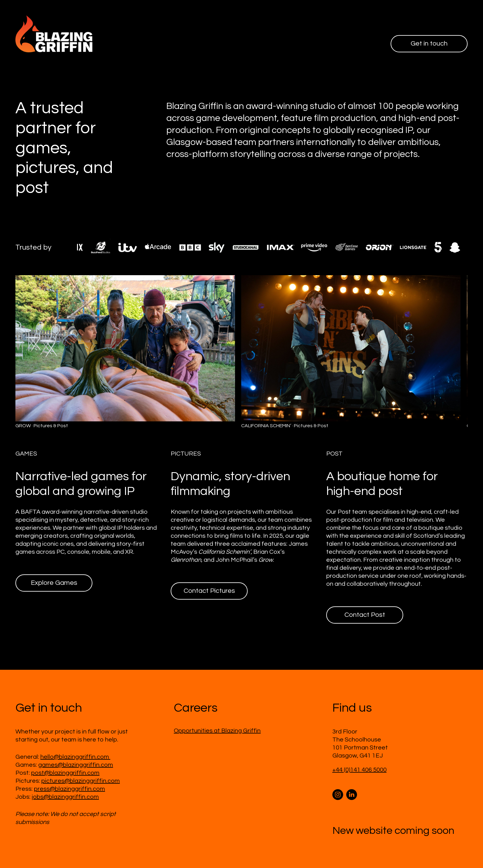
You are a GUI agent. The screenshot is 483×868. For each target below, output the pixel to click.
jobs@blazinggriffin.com (65, 797)
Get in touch (429, 44)
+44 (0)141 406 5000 (359, 770)
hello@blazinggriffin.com (75, 757)
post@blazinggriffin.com (65, 773)
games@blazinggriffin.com (76, 765)
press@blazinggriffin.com (69, 789)
